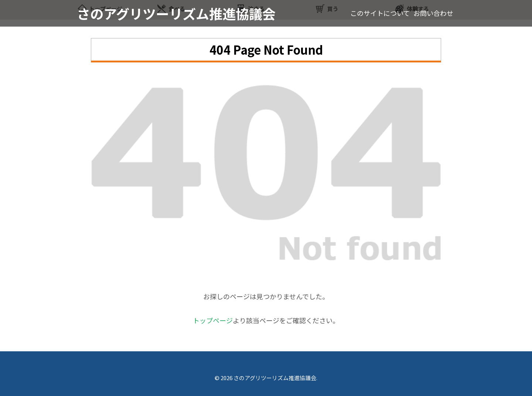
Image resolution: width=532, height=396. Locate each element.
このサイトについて (380, 13)
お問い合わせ (433, 13)
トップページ (213, 320)
